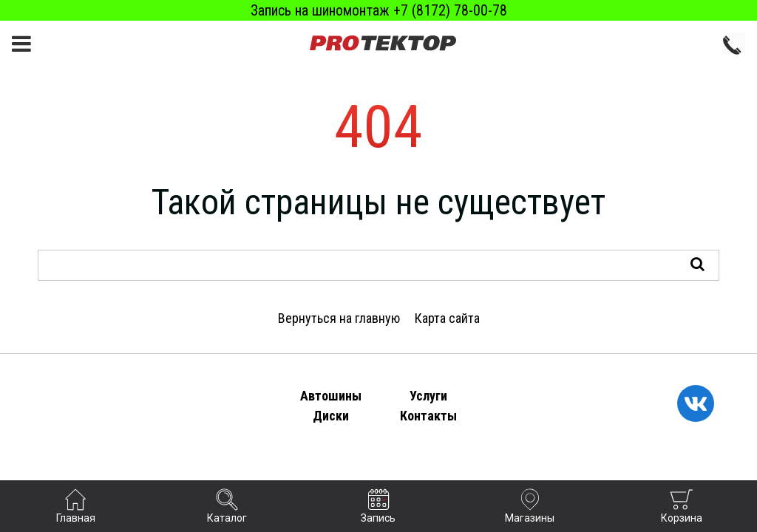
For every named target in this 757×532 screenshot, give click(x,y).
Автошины (331, 396)
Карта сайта (447, 318)
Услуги (428, 396)
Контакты (428, 416)
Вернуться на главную (339, 318)
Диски (331, 416)
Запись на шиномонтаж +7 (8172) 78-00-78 (379, 10)
